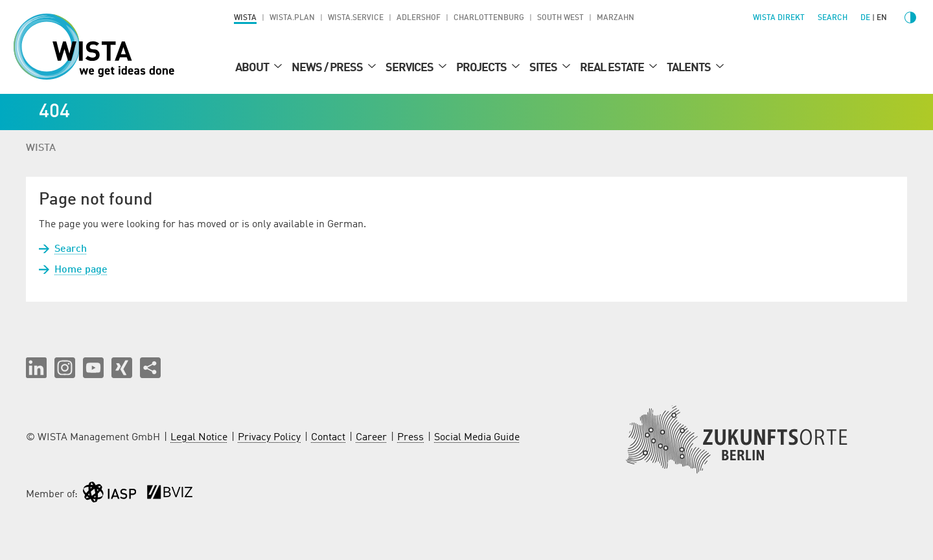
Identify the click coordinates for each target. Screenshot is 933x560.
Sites (544, 68)
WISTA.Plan (292, 18)
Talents (690, 68)
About (253, 68)
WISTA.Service (356, 18)
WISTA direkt (779, 18)
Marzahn (616, 18)
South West (560, 18)
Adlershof (419, 18)
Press (410, 438)
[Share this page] (150, 368)
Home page (81, 270)
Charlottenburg (489, 18)
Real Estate (613, 68)
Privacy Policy (269, 438)
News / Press (328, 68)
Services (410, 68)
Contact (328, 438)
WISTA (245, 18)
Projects (482, 68)
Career (371, 438)
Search (71, 249)
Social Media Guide (477, 438)
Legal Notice (199, 438)
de (865, 18)
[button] (36, 368)
